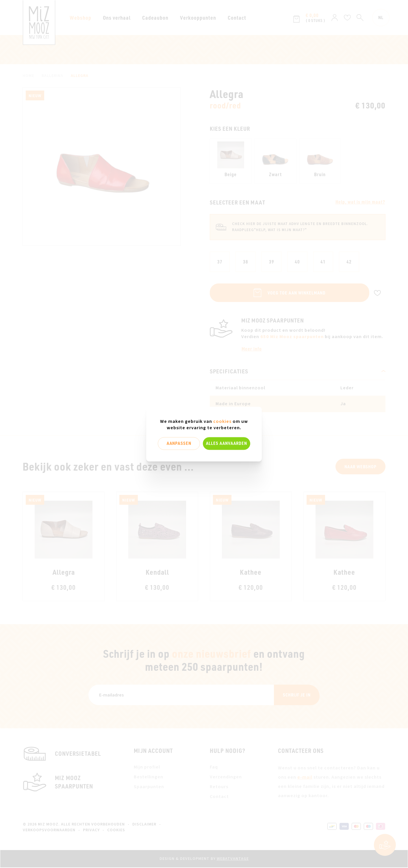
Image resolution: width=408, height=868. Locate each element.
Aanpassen (179, 443)
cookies (222, 421)
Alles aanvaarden (227, 443)
